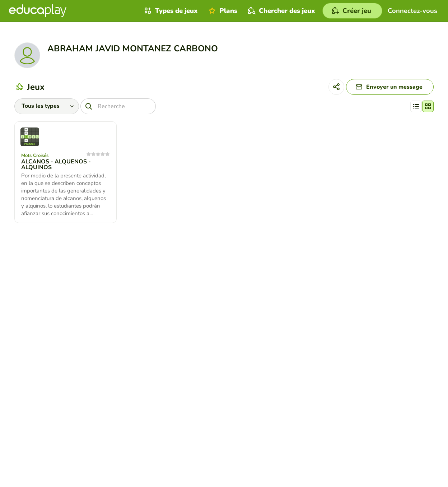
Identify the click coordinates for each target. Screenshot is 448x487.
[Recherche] (118, 106)
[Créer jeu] (352, 11)
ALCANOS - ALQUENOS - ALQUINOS (56, 164)
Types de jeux (170, 11)
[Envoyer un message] (390, 87)
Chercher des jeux (281, 11)
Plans (222, 11)
